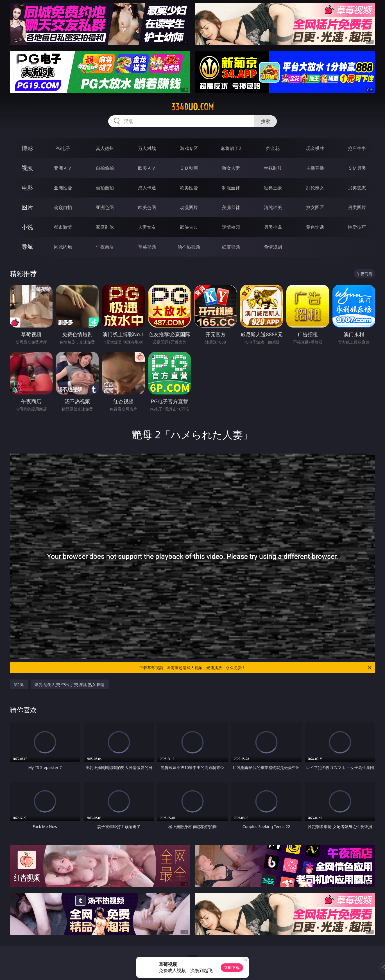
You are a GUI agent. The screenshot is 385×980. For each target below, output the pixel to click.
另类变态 (357, 188)
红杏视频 (231, 247)
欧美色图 (147, 207)
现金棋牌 (315, 148)
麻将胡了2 (231, 148)
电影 (27, 188)
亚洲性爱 (63, 188)
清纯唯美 (273, 207)
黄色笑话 (315, 227)
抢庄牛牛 (357, 148)
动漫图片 (189, 207)
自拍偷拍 (105, 168)
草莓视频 (147, 247)
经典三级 (273, 188)
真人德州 (105, 148)
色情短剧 (273, 247)
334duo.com (192, 107)
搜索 (266, 121)
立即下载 (232, 967)
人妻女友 (147, 227)
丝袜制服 (273, 168)
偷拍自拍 (105, 188)
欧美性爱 (189, 188)
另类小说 (273, 227)
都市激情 (63, 227)
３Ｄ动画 (189, 168)
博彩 (27, 148)
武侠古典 (189, 227)
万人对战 (147, 148)
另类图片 (357, 207)
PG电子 (63, 148)
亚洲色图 (105, 207)
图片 (27, 207)
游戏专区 (189, 148)
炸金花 (273, 148)
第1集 (19, 684)
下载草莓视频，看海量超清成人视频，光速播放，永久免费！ (256, 668)
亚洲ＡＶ (63, 168)
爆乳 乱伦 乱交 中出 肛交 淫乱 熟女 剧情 (70, 684)
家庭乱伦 (105, 227)
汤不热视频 (189, 247)
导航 (27, 247)
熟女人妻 (231, 168)
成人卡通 (147, 188)
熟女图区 (315, 207)
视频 (27, 168)
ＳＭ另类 (357, 168)
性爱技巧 (357, 227)
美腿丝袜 (231, 207)
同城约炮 (63, 247)
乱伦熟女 (315, 188)
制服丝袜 (231, 188)
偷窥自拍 (63, 207)
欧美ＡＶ (147, 168)
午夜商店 (105, 247)
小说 (27, 227)
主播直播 (315, 168)
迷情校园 (231, 227)
